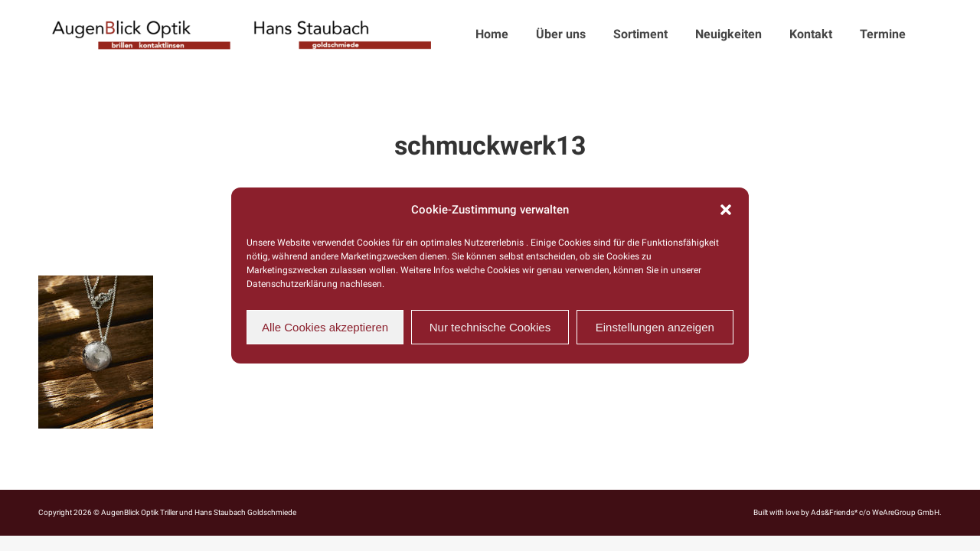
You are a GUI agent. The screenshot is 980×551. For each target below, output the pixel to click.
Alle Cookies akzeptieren (325, 327)
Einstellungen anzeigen (655, 327)
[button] (726, 210)
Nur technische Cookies (490, 327)
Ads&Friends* (834, 512)
